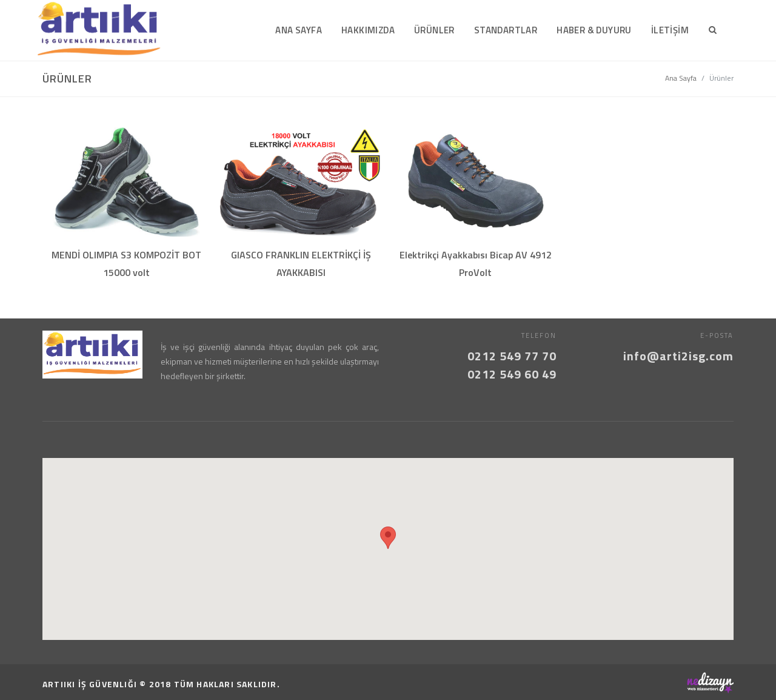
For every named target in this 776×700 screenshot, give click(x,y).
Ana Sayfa (681, 78)
